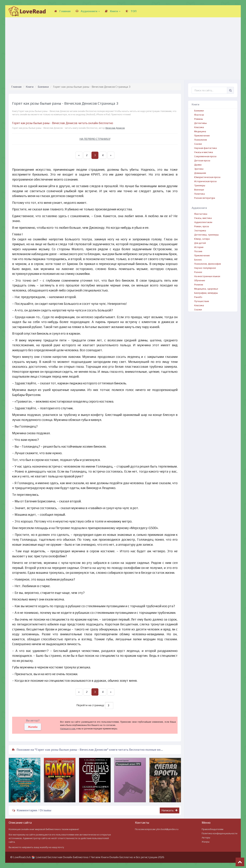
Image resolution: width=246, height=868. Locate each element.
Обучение (200, 280)
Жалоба (33, 727)
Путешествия (202, 301)
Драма (198, 165)
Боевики (43, 87)
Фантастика (201, 214)
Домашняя (200, 173)
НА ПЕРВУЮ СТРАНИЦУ (95, 139)
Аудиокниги (88, 11)
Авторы (206, 838)
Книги (113, 11)
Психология (201, 140)
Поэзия (198, 251)
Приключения (202, 255)
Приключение (202, 136)
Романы (199, 119)
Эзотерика (200, 230)
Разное (198, 272)
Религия (199, 285)
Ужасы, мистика (203, 218)
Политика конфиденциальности (219, 833)
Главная (62, 11)
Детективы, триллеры (206, 235)
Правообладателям (212, 829)
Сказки (198, 144)
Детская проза (202, 160)
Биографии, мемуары (206, 293)
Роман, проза (202, 226)
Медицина (200, 131)
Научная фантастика (205, 148)
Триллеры (200, 185)
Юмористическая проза (207, 177)
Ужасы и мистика (204, 152)
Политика (199, 194)
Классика (199, 127)
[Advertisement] (123, 45)
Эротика (199, 169)
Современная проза (205, 156)
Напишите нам (68, 729)
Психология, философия (208, 264)
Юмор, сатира (202, 239)
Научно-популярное (205, 268)
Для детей (200, 243)
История (199, 247)
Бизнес (198, 260)
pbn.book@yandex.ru (167, 829)
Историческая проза (205, 181)
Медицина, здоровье (206, 289)
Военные (199, 190)
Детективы (200, 123)
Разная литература (205, 198)
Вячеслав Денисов (115, 128)
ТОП (131, 11)
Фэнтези (199, 115)
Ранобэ (198, 297)
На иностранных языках (207, 276)
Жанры (206, 842)
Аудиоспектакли (203, 222)
